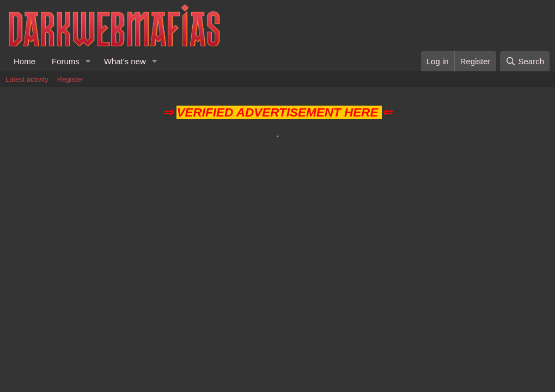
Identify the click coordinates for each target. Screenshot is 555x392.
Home (25, 61)
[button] (88, 61)
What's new (125, 61)
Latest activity (27, 79)
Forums (66, 61)
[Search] (525, 61)
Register (70, 79)
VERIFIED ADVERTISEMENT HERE (277, 112)
